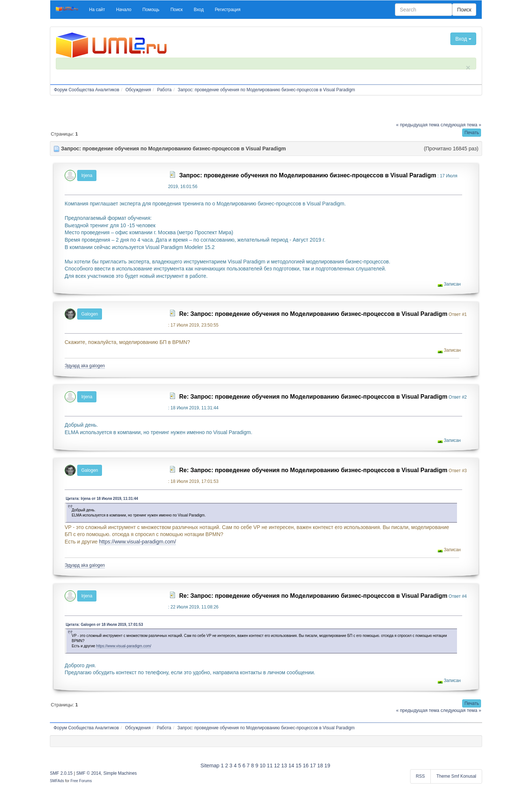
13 (284, 766)
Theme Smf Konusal (456, 776)
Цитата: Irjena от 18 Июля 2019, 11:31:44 (102, 499)
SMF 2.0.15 (61, 773)
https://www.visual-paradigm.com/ (138, 542)
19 (327, 766)
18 (320, 766)
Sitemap (210, 766)
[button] (97, 10)
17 (313, 766)
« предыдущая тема (418, 125)
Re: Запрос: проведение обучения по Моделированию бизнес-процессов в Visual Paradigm (313, 314)
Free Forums (81, 781)
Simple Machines (120, 773)
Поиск (464, 10)
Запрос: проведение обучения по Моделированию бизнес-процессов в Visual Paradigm (308, 175)
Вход (463, 39)
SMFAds (57, 781)
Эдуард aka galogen (85, 366)
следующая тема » (461, 125)
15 (299, 766)
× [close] (468, 67)
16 (306, 766)
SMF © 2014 (88, 773)
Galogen (90, 314)
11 (270, 766)
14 (291, 766)
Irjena (87, 175)
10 (263, 766)
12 (277, 766)
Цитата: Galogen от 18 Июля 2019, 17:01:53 (104, 625)
